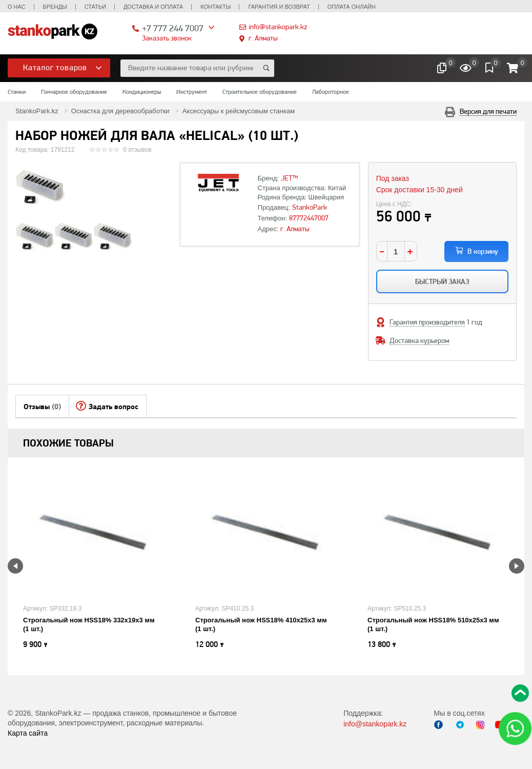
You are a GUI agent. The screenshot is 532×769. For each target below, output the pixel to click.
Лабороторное (331, 92)
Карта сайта (28, 733)
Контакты (216, 7)
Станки (17, 92)
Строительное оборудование (260, 92)
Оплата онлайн (352, 7)
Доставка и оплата (153, 7)
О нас (17, 7)
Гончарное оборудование (74, 92)
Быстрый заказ (442, 281)
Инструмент (192, 92)
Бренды (55, 7)
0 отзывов (137, 150)
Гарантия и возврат (279, 7)
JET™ (290, 178)
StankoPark (310, 207)
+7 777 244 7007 (173, 28)
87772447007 (309, 218)
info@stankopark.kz (278, 27)
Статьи (95, 7)
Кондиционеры (142, 92)
